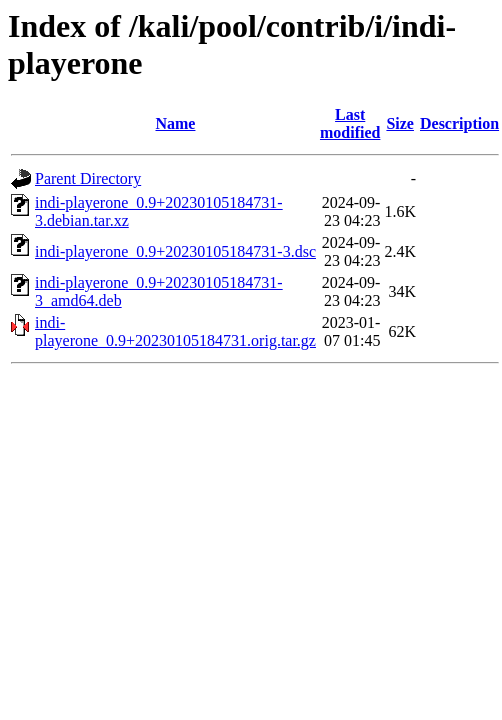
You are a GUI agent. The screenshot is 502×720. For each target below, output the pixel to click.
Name (175, 123)
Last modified (350, 123)
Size (400, 123)
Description (459, 123)
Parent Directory (88, 178)
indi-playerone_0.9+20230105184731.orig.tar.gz (175, 331)
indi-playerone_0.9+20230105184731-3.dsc (175, 251)
